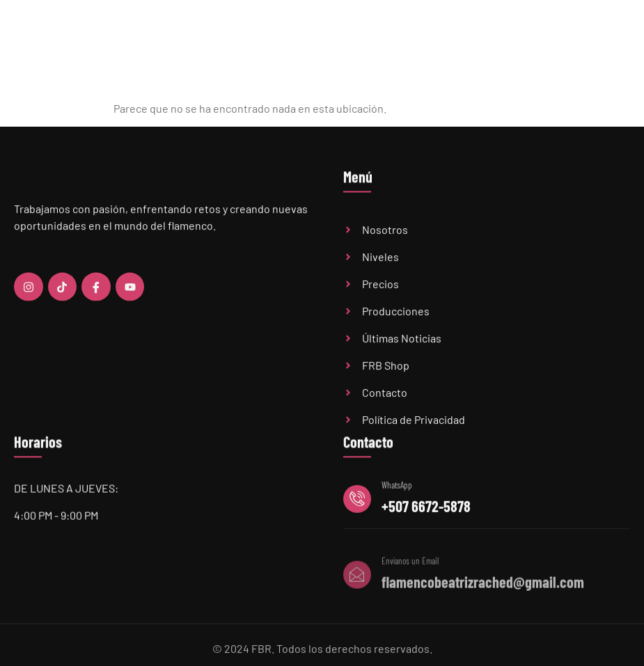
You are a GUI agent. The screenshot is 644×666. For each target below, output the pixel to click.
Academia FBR (292, 32)
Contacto (612, 32)
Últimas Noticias (446, 32)
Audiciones (512, 32)
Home (241, 32)
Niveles (346, 32)
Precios (387, 32)
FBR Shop (564, 32)
